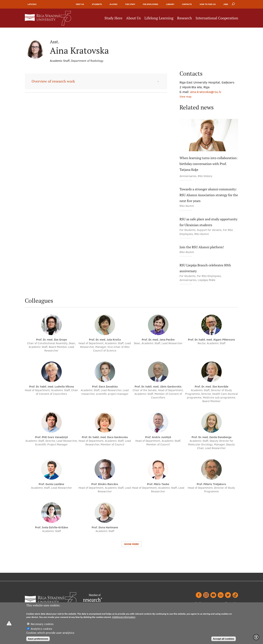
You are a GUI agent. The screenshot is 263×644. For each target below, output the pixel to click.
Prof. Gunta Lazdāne (51, 484)
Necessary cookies (42, 624)
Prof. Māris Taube (158, 484)
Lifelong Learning (159, 18)
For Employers (150, 4)
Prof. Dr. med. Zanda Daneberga (211, 437)
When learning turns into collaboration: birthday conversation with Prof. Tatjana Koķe (209, 164)
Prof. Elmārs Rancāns (105, 484)
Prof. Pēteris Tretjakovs (211, 484)
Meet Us (80, 4)
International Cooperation (217, 18)
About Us (133, 18)
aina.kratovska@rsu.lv (206, 92)
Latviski (32, 4)
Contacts (187, 4)
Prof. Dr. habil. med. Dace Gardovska (105, 437)
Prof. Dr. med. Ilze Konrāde (211, 386)
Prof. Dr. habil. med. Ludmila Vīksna (52, 386)
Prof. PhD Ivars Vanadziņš (52, 437)
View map (186, 97)
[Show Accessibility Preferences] (256, 637)
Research (185, 18)
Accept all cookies (224, 639)
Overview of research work (53, 81)
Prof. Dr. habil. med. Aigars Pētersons (211, 340)
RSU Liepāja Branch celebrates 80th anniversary (205, 268)
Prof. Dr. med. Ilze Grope (52, 340)
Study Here (113, 18)
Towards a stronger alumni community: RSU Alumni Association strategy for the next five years (209, 195)
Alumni (114, 4)
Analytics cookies (41, 629)
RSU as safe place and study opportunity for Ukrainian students (208, 222)
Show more (131, 544)
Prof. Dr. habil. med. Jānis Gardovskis (158, 386)
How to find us (208, 4)
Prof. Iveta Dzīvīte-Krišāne (52, 527)
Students (97, 4)
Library (170, 4)
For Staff (130, 4)
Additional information (124, 617)
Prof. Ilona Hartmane (105, 527)
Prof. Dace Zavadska (105, 386)
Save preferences (38, 639)
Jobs (226, 4)
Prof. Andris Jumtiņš (158, 437)
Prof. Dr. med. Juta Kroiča (105, 340)
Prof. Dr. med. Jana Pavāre (158, 340)
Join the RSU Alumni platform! (202, 247)
